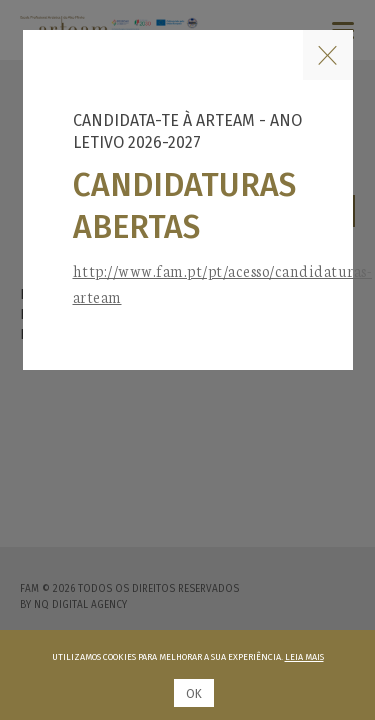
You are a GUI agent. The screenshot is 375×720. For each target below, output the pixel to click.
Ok (194, 694)
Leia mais (304, 657)
